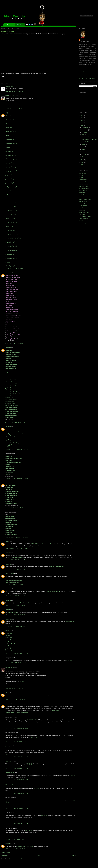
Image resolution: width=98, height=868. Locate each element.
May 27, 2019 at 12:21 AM (14, 585)
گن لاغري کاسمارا (10, 266)
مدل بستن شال (9, 226)
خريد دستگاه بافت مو (11, 167)
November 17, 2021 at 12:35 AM (17, 728)
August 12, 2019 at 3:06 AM (16, 605)
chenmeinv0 (9, 483)
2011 (82, 125)
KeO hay (8, 697)
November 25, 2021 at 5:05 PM (17, 768)
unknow (8, 704)
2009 (82, 162)
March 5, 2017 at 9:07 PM (15, 508)
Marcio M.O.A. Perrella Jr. (86, 199)
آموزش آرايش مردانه (11, 246)
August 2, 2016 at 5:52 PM (15, 422)
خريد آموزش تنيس (10, 119)
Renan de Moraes (84, 212)
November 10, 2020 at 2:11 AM (17, 653)
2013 (82, 120)
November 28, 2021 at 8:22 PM (17, 824)
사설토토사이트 (32, 720)
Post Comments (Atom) (15, 859)
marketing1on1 (70, 622)
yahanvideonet (10, 761)
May (83, 147)
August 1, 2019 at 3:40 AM (15, 596)
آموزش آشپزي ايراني (11, 211)
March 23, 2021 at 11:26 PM (16, 663)
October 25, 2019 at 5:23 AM (16, 626)
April (84, 149)
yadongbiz (8, 746)
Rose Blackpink (10, 574)
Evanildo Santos (83, 184)
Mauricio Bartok (83, 201)
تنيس (7, 123)
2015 (82, 118)
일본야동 (30, 764)
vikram (7, 541)
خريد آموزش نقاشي (11, 155)
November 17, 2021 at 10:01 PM (17, 742)
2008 (82, 165)
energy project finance (57, 567)
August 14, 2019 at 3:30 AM (16, 615)
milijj (7, 113)
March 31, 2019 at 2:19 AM (15, 569)
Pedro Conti (82, 208)
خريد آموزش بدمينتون (11, 143)
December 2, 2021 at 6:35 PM (16, 839)
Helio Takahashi (83, 191)
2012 (82, 123)
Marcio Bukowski (83, 197)
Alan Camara (82, 173)
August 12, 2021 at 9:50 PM (16, 699)
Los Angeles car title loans (25, 603)
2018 (82, 115)
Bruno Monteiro (83, 180)
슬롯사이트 (44, 815)
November (85, 130)
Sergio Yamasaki (83, 219)
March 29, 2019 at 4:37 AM (15, 560)
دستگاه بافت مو (10, 163)
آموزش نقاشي (9, 151)
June (84, 144)
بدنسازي (8, 262)
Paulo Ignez (82, 203)
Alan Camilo (85, 40)
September (85, 132)
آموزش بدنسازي (10, 254)
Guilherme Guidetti (11, 96)
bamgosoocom (10, 667)
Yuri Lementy (82, 223)
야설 (7, 754)
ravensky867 (9, 843)
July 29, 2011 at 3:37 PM (14, 108)
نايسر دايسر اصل (10, 191)
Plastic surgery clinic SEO (53, 591)
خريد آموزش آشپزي (11, 203)
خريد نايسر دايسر (10, 179)
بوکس (7, 135)
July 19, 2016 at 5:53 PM (14, 343)
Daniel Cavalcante (84, 182)
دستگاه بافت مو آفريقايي (12, 171)
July (83, 135)
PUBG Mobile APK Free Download (41, 544)
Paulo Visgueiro (83, 206)
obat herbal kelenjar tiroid (12, 582)
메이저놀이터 (29, 831)
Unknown (8, 273)
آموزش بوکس (9, 127)
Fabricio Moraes (83, 186)
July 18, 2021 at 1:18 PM (14, 688)
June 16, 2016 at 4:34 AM (14, 269)
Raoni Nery (82, 210)
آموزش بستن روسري (11, 222)
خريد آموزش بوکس (11, 131)
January (85, 157)
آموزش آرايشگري (10, 242)
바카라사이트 (56, 710)
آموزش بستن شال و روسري (13, 215)
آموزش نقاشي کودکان (11, 159)
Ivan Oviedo (82, 193)
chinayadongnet (10, 773)
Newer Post (4, 855)
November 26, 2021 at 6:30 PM (17, 808)
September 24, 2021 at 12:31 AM (17, 713)
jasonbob (8, 631)
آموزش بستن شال (10, 218)
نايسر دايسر (9, 175)
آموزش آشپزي (9, 199)
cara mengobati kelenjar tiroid (14, 580)
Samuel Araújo (10, 86)
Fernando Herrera (84, 188)
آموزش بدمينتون (10, 139)
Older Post (73, 855)
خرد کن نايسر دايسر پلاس (12, 187)
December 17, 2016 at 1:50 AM (17, 449)
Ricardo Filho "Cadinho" (85, 217)
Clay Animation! (8, 31)
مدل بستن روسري (10, 230)
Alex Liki (81, 175)
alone (7, 692)
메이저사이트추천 (34, 737)
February (85, 154)
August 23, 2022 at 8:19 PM (16, 849)
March (84, 152)
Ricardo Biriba (83, 214)
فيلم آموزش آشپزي (11, 207)
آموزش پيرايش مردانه (11, 250)
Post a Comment (6, 853)
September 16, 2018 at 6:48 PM (17, 537)
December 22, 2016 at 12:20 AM (17, 479)
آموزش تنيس (9, 115)
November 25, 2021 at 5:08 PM (17, 780)
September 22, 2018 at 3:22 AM (17, 548)
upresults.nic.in (18, 557)
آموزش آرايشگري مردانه (12, 234)
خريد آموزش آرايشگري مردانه (13, 238)
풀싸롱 (22, 682)
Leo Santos (82, 195)
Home (39, 855)
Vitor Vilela (82, 221)
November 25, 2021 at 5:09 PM (17, 793)
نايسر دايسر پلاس (10, 195)
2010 (82, 160)
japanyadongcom (10, 784)
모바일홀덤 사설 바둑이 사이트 (25, 846)
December (85, 127)
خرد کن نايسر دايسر (11, 183)
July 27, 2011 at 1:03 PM (14, 91)
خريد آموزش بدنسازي (11, 258)
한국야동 (37, 789)
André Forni (82, 177)
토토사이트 (69, 660)
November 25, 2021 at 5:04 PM (17, 757)
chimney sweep (12, 612)
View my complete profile (87, 79)
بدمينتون (8, 147)
